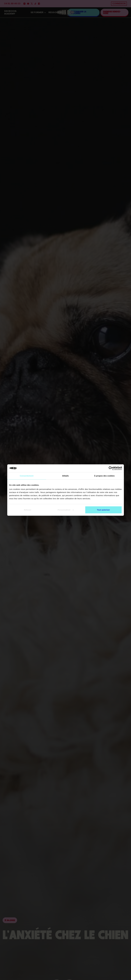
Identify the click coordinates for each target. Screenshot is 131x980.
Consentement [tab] (27, 476)
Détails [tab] (66, 476)
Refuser (28, 510)
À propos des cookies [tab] (104, 476)
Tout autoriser (103, 510)
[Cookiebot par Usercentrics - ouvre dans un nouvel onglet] (111, 468)
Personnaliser (66, 510)
